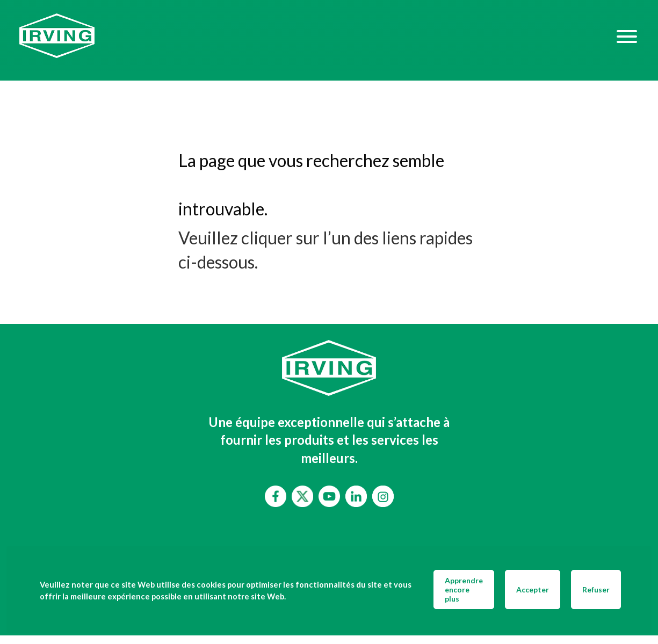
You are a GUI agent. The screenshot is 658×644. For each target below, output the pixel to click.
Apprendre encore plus (464, 589)
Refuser (596, 589)
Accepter (533, 589)
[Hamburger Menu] (627, 36)
